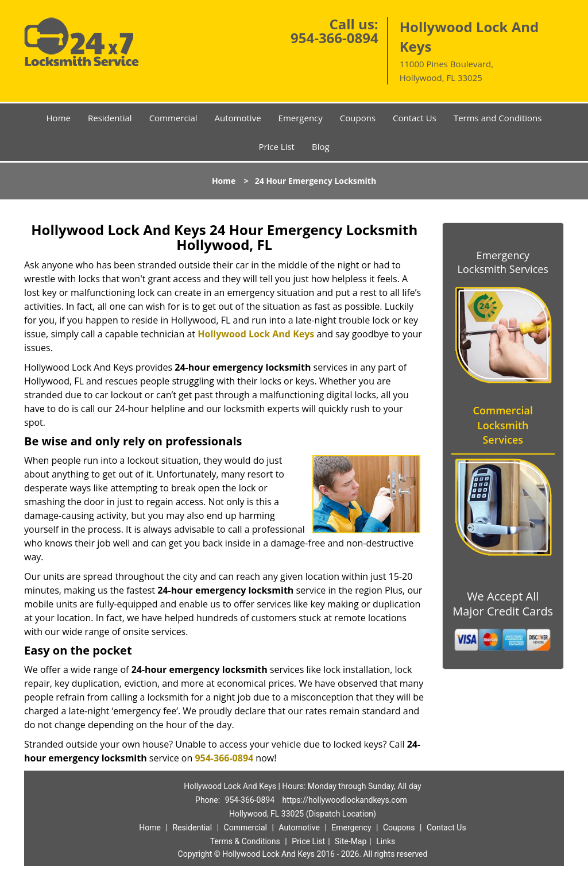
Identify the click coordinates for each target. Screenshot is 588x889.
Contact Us (415, 118)
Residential (110, 118)
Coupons (358, 118)
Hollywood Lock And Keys (256, 334)
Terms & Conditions (245, 841)
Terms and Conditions (498, 118)
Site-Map (351, 841)
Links (386, 841)
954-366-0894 (334, 38)
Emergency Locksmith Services (503, 262)
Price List (276, 147)
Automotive (238, 118)
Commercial (173, 118)
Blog (321, 147)
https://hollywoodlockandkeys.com (345, 800)
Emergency (301, 118)
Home (59, 118)
